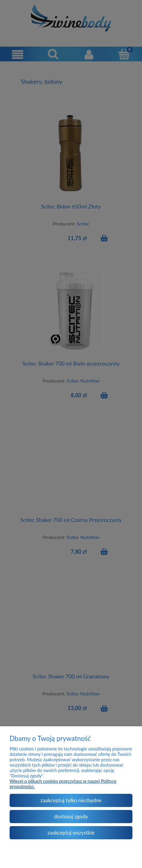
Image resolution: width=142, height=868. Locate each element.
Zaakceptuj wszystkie (71, 833)
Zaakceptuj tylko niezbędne (71, 800)
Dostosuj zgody (71, 816)
